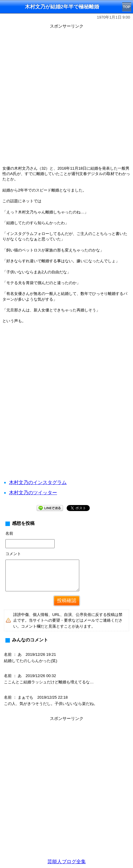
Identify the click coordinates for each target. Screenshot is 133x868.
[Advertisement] (66, 97)
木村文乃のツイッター (33, 493)
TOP (127, 7)
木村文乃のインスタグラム (38, 482)
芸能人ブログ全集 (67, 862)
